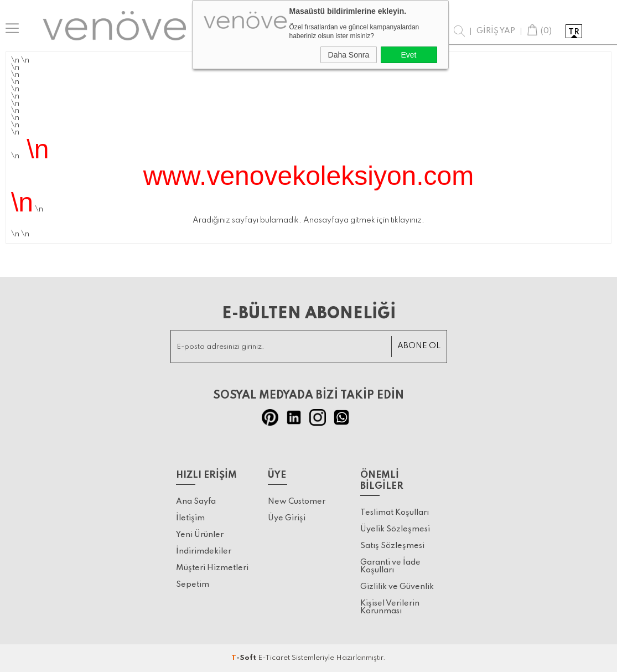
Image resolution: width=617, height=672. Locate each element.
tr (574, 32)
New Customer (297, 502)
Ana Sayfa (196, 502)
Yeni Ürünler (200, 535)
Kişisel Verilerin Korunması (390, 607)
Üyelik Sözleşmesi (395, 529)
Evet (408, 55)
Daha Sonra (349, 55)
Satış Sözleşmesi (392, 546)
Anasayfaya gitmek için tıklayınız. (364, 220)
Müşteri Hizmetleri (212, 568)
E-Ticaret (274, 658)
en (596, 32)
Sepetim (193, 585)
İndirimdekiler (204, 551)
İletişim (190, 518)
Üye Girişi (287, 518)
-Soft (245, 658)
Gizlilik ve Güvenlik (397, 587)
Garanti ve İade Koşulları (390, 566)
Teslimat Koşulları (395, 513)
